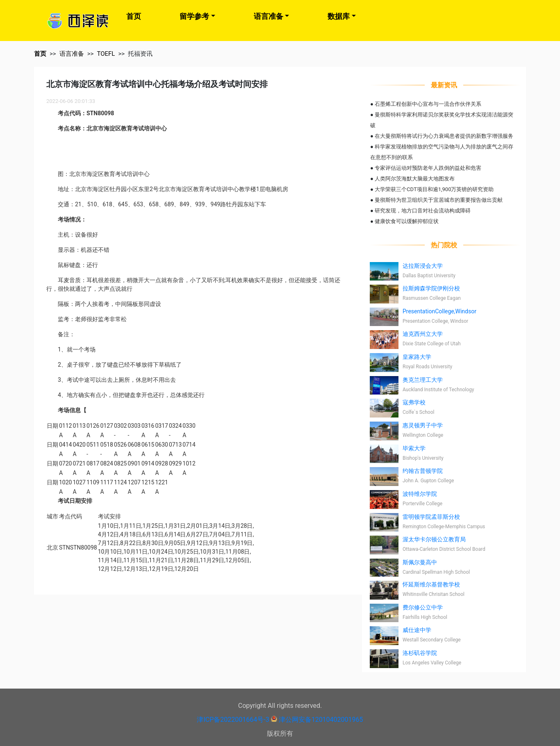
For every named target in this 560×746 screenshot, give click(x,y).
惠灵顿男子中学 (423, 425)
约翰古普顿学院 (423, 471)
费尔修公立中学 (423, 607)
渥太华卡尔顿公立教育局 (434, 539)
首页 (134, 16)
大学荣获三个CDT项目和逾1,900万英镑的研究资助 (434, 189)
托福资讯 (140, 54)
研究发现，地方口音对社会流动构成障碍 (423, 211)
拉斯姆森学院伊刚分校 (431, 288)
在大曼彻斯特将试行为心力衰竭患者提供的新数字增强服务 (444, 136)
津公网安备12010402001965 (321, 720)
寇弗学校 (414, 402)
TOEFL (106, 54)
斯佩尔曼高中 (420, 562)
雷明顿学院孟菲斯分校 (431, 517)
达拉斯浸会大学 (423, 266)
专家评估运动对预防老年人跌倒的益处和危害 (428, 168)
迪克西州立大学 (423, 334)
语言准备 (269, 16)
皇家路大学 (417, 357)
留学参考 (194, 16)
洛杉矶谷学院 (420, 653)
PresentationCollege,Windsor (439, 311)
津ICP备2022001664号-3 (233, 720)
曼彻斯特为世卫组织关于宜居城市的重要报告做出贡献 (439, 200)
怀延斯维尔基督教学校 (431, 584)
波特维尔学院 (420, 494)
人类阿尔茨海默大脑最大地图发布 (415, 179)
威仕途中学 (417, 630)
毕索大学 (414, 448)
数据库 (339, 16)
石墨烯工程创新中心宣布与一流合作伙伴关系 (428, 104)
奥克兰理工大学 (423, 380)
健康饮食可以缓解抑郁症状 (407, 221)
